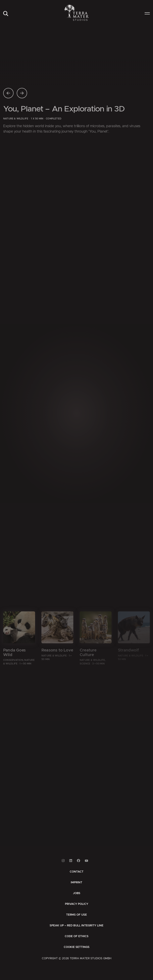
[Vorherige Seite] (8, 93)
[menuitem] (6, 14)
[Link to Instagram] (63, 861)
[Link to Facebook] (78, 861)
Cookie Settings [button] (77, 947)
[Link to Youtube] (86, 861)
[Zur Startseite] (77, 13)
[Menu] (147, 14)
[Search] (6, 14)
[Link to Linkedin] (71, 861)
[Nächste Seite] (22, 93)
